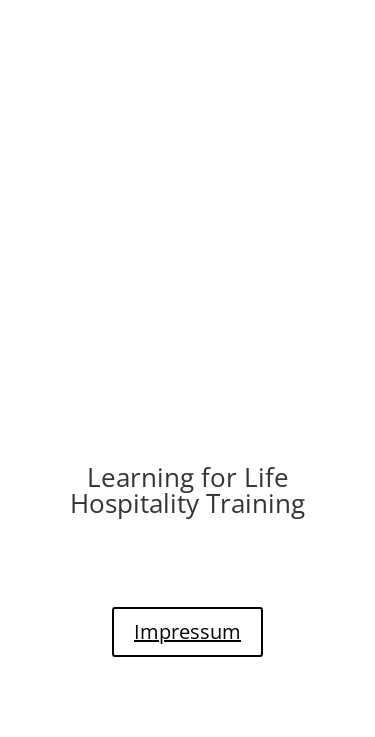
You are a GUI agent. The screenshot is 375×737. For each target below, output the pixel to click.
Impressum (187, 631)
